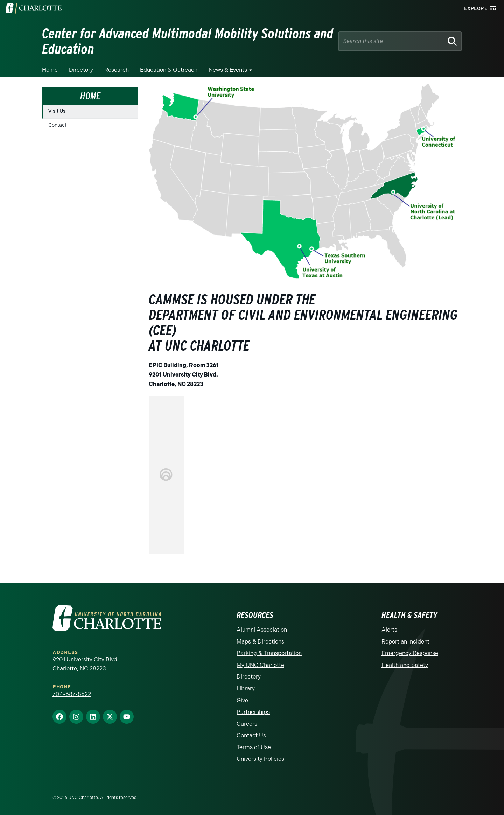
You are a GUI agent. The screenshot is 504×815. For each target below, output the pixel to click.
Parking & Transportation (269, 653)
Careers (247, 724)
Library (246, 688)
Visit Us (57, 111)
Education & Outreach (169, 70)
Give (242, 700)
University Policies (260, 759)
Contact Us (251, 735)
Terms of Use (254, 747)
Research (117, 70)
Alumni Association (262, 630)
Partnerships (253, 712)
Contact (57, 125)
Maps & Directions (260, 642)
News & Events (228, 70)
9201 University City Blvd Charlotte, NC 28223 (85, 664)
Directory (81, 70)
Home (50, 70)
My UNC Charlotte (260, 665)
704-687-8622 (72, 694)
